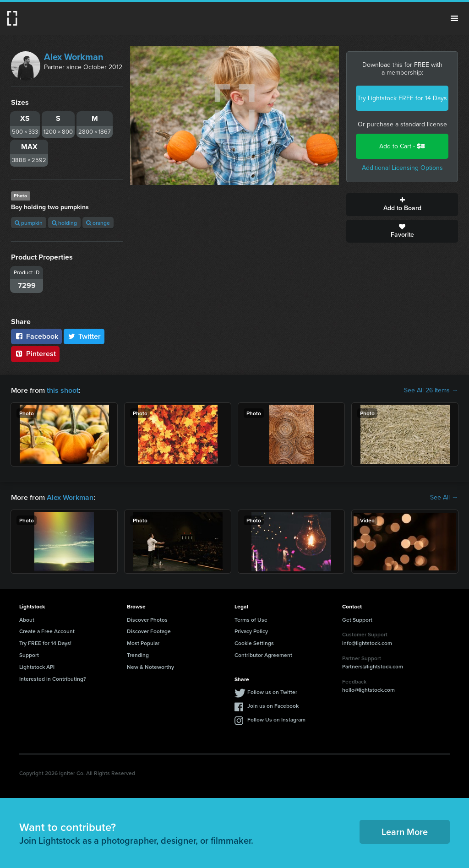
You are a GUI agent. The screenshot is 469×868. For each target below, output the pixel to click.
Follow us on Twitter (272, 692)
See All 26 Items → (431, 391)
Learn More (405, 832)
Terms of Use (251, 620)
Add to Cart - (402, 146)
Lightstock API (37, 667)
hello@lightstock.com (368, 690)
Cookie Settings (254, 643)
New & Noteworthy (150, 667)
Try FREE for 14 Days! (45, 643)
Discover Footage (149, 631)
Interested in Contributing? (53, 679)
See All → (444, 498)
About (27, 620)
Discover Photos (147, 620)
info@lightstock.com (367, 643)
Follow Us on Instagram (276, 719)
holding (64, 223)
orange (98, 223)
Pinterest (35, 354)
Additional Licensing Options (402, 168)
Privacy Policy (251, 631)
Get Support (357, 620)
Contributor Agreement (263, 655)
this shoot (63, 390)
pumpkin (29, 223)
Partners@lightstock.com (373, 666)
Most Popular (143, 643)
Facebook (36, 336)
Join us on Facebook (273, 706)
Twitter (84, 336)
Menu (454, 18)
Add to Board (402, 205)
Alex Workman (74, 57)
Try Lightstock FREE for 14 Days (402, 98)
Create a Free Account (47, 631)
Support (29, 655)
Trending (138, 655)
